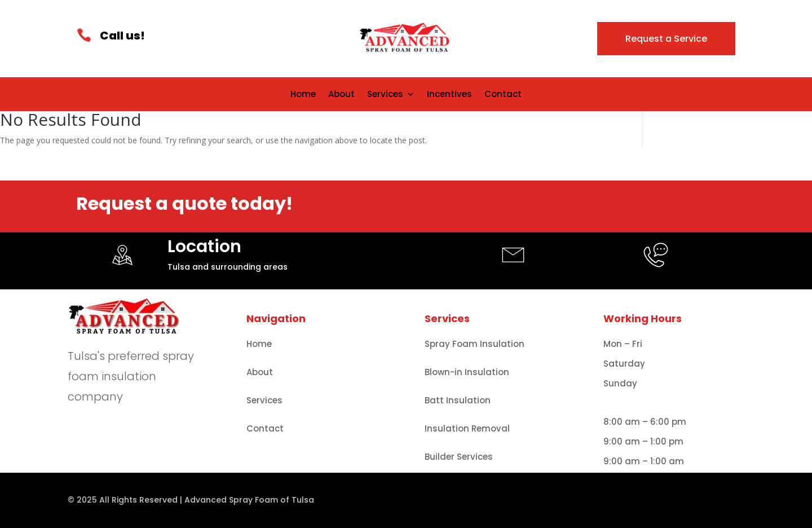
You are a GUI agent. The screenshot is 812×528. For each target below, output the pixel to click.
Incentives (449, 95)
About (341, 95)
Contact (503, 95)
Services (385, 95)
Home (303, 95)
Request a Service (666, 39)
